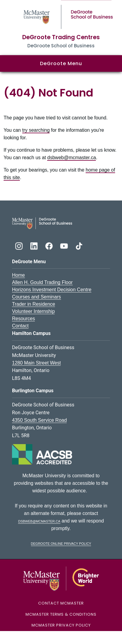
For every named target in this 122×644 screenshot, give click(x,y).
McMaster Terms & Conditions (61, 614)
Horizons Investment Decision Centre (52, 290)
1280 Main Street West (36, 363)
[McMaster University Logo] (61, 578)
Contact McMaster (61, 603)
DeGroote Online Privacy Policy (61, 543)
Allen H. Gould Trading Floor (42, 282)
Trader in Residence (34, 304)
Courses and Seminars (37, 297)
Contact (20, 326)
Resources (23, 319)
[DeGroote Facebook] (50, 245)
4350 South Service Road (39, 420)
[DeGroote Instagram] (20, 245)
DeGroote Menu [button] (61, 63)
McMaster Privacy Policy (61, 625)
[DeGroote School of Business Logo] (42, 223)
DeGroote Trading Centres (61, 37)
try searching (36, 130)
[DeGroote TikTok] (79, 245)
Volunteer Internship (33, 311)
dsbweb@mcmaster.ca (72, 158)
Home (18, 275)
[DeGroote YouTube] (65, 245)
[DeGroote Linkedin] (35, 245)
